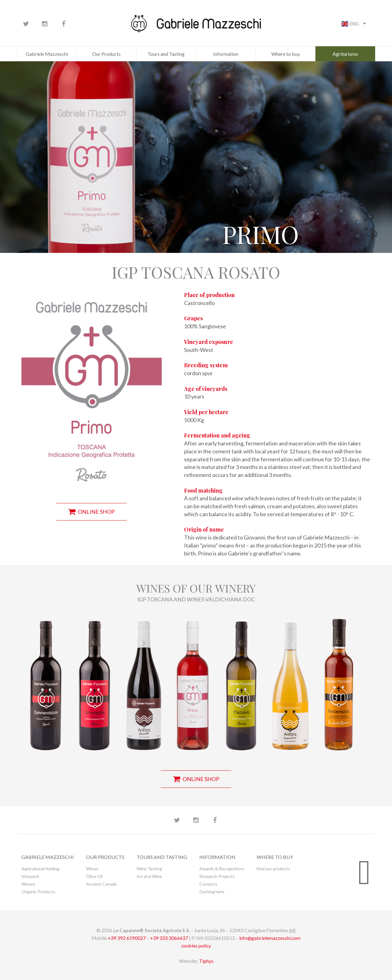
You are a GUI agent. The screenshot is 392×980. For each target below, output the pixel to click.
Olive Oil (94, 876)
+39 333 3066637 (169, 938)
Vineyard (30, 876)
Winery (28, 884)
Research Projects (217, 876)
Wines (92, 869)
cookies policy (196, 946)
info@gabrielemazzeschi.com (270, 938)
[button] (46, 681)
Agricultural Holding (40, 869)
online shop (91, 512)
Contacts (208, 884)
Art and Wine (149, 876)
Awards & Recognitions (222, 869)
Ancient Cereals (102, 884)
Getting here (212, 892)
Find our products (273, 869)
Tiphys (206, 961)
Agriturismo (345, 54)
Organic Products (38, 892)
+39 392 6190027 (127, 938)
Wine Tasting (149, 869)
